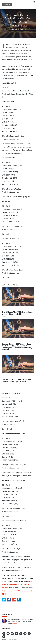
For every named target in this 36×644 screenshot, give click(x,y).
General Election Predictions (18, 29)
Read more (15, 623)
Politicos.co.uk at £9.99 (11, 591)
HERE (20, 571)
